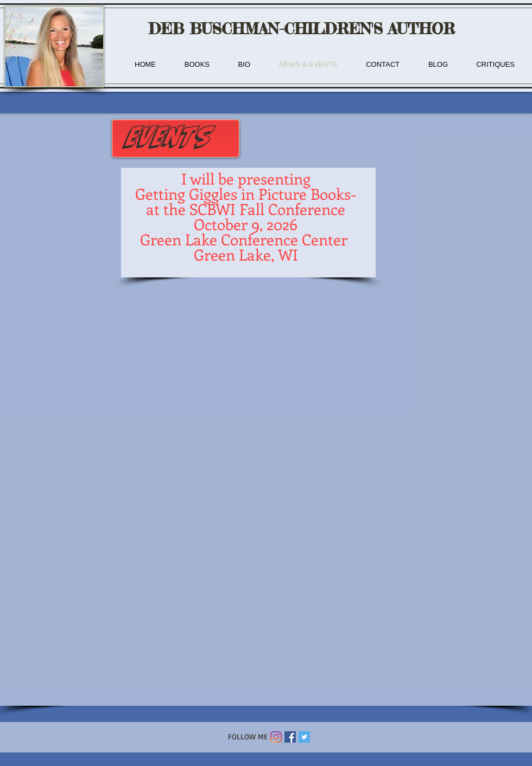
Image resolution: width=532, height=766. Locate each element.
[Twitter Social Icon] (304, 737)
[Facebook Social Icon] (290, 737)
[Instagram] (276, 737)
